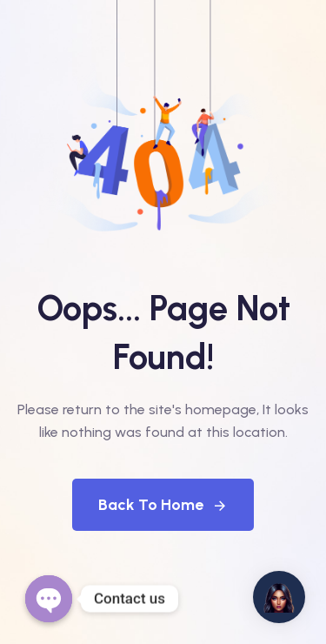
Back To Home (163, 505)
